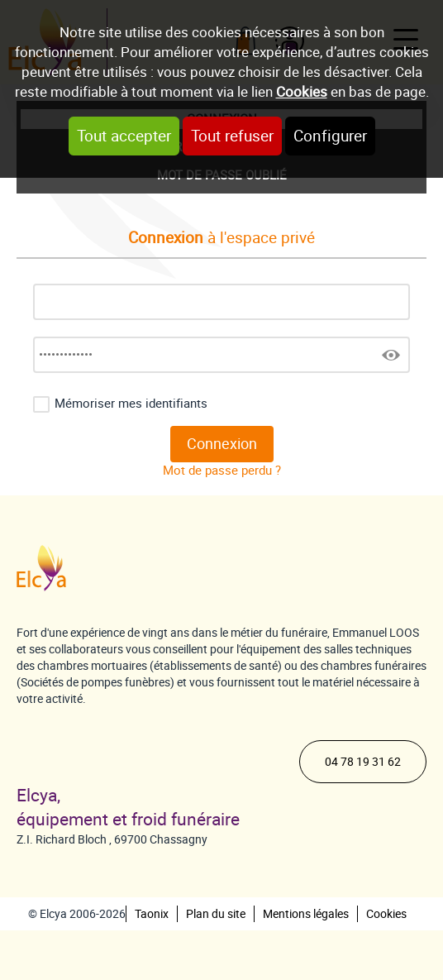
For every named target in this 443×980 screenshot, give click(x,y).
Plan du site (216, 914)
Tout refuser (232, 136)
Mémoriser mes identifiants (131, 404)
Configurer (330, 136)
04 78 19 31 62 (363, 762)
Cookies (302, 92)
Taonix (152, 914)
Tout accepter (124, 136)
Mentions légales (306, 914)
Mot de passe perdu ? (222, 471)
